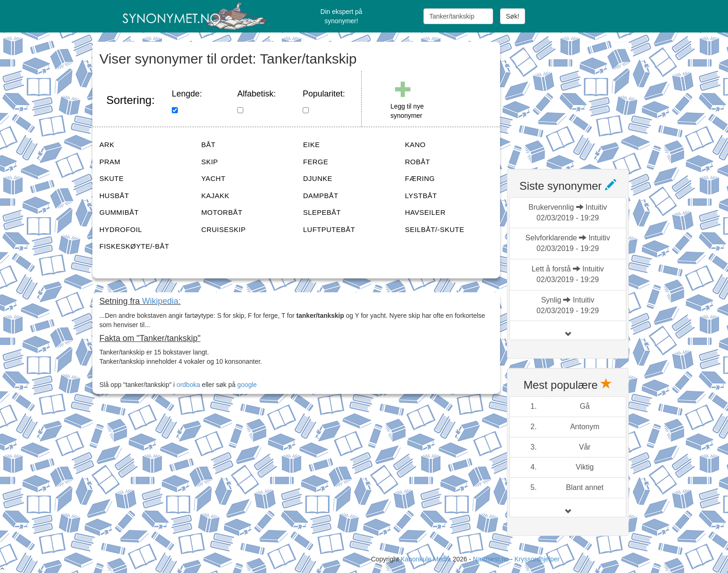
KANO (415, 145)
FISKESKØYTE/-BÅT (134, 246)
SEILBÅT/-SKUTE (435, 229)
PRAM (110, 162)
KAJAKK (215, 196)
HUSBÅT (114, 196)
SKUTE (112, 178)
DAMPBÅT (321, 196)
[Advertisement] (577, 100)
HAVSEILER (425, 212)
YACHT (213, 178)
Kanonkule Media (427, 559)
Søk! (513, 16)
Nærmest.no (491, 559)
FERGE (316, 162)
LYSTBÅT (421, 196)
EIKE (312, 145)
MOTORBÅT (222, 212)
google (247, 385)
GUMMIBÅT (119, 212)
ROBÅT (417, 162)
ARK (107, 145)
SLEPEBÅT (322, 212)
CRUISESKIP (223, 229)
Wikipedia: (161, 301)
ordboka (187, 385)
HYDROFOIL (121, 229)
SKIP (209, 162)
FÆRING (420, 178)
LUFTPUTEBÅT (329, 229)
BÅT (208, 145)
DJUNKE (318, 178)
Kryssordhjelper (537, 559)
